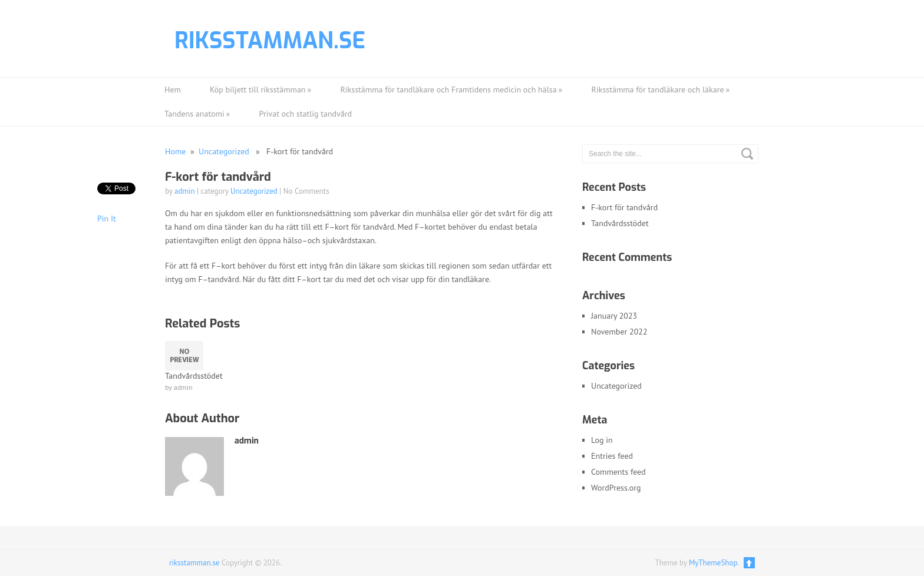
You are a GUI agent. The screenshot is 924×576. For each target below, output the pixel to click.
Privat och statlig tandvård (306, 114)
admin (185, 191)
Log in (602, 440)
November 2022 (619, 332)
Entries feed (612, 456)
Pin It (107, 219)
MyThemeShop (713, 563)
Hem (173, 90)
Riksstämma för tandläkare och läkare (661, 90)
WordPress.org (616, 488)
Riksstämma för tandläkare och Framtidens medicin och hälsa (452, 90)
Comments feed (618, 472)
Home (175, 151)
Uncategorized (224, 151)
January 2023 (614, 316)
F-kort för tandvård (624, 207)
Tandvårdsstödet (620, 223)
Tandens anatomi (197, 114)
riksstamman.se (270, 41)
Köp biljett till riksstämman (261, 90)
